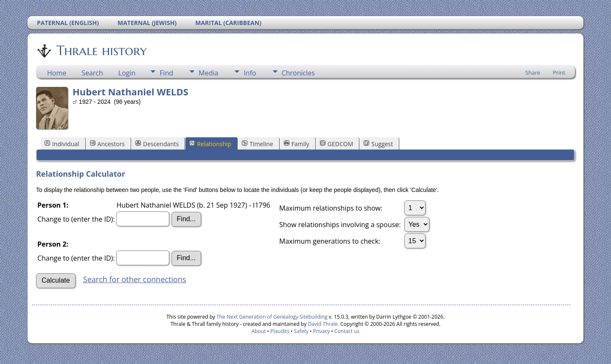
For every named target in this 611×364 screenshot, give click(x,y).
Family (297, 144)
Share (533, 72)
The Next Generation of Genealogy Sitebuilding (272, 317)
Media (208, 73)
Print (559, 72)
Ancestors (107, 144)
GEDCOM (336, 144)
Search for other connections (135, 279)
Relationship (210, 144)
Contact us (347, 331)
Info (250, 73)
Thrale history (101, 50)
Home (57, 73)
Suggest (378, 144)
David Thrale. (322, 324)
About (259, 331)
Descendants (157, 144)
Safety (301, 331)
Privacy (322, 331)
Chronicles (298, 73)
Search (92, 73)
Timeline (258, 144)
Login (127, 73)
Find (166, 73)
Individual (62, 144)
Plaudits (280, 331)
